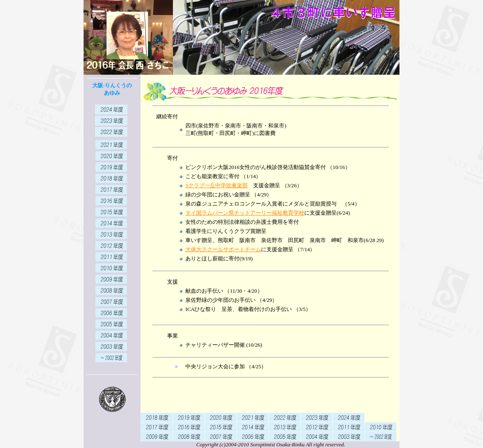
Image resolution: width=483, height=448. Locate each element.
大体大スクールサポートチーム (223, 249)
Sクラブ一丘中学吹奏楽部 (217, 185)
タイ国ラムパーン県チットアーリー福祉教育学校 (245, 213)
